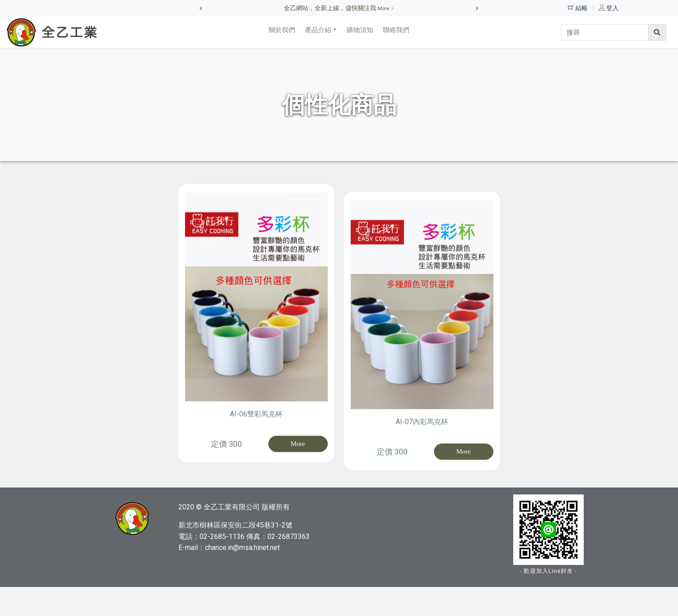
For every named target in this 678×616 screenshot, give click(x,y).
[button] (201, 8)
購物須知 (360, 30)
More (298, 467)
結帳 (582, 8)
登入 (612, 8)
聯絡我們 (396, 30)
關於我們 (282, 30)
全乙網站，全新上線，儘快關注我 (339, 8)
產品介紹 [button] (318, 30)
